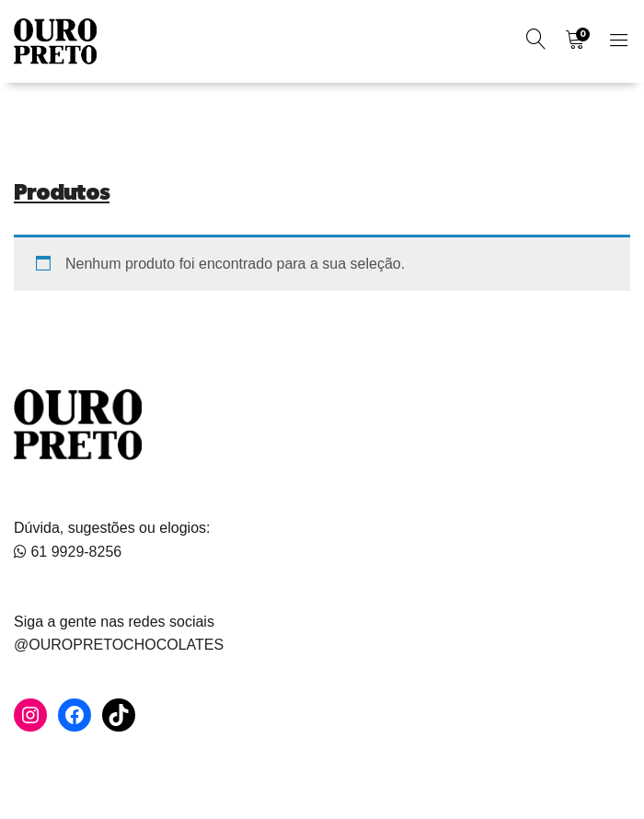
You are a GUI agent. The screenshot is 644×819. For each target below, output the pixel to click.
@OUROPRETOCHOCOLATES (119, 645)
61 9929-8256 (68, 552)
